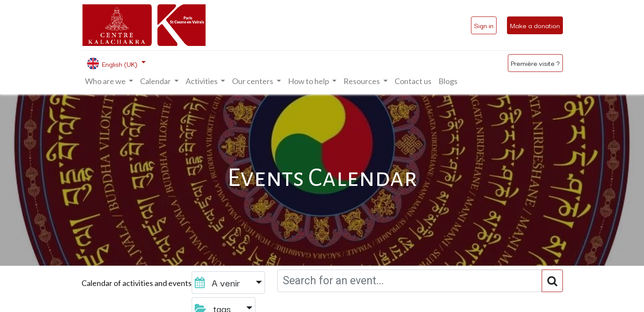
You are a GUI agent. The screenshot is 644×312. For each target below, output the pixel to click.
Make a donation (535, 25)
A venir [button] (219, 282)
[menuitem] (413, 81)
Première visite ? (535, 63)
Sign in (484, 25)
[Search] (552, 281)
